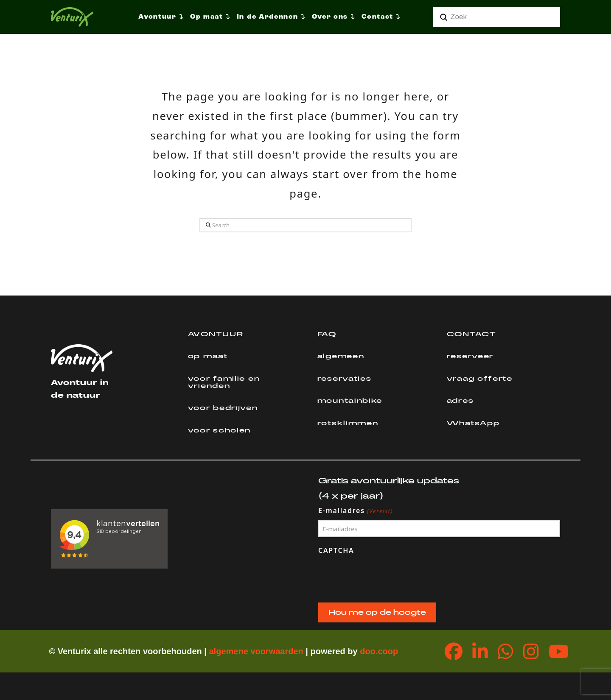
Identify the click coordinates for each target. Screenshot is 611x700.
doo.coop (379, 651)
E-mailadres (356, 511)
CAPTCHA (336, 550)
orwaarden (282, 651)
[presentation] (383, 577)
